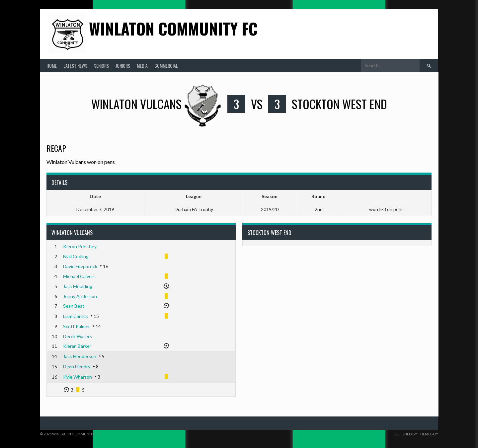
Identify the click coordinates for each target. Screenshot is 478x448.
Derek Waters (78, 336)
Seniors (101, 66)
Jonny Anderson (80, 296)
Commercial (166, 66)
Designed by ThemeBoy (416, 434)
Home (52, 66)
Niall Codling (76, 256)
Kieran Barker (77, 346)
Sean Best (74, 306)
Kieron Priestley (80, 246)
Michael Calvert (79, 276)
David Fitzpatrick (80, 266)
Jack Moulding (78, 286)
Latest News (75, 66)
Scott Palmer (77, 326)
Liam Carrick (76, 316)
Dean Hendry (77, 367)
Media (142, 66)
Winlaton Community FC (173, 28)
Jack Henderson (80, 356)
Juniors (123, 66)
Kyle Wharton (78, 377)
